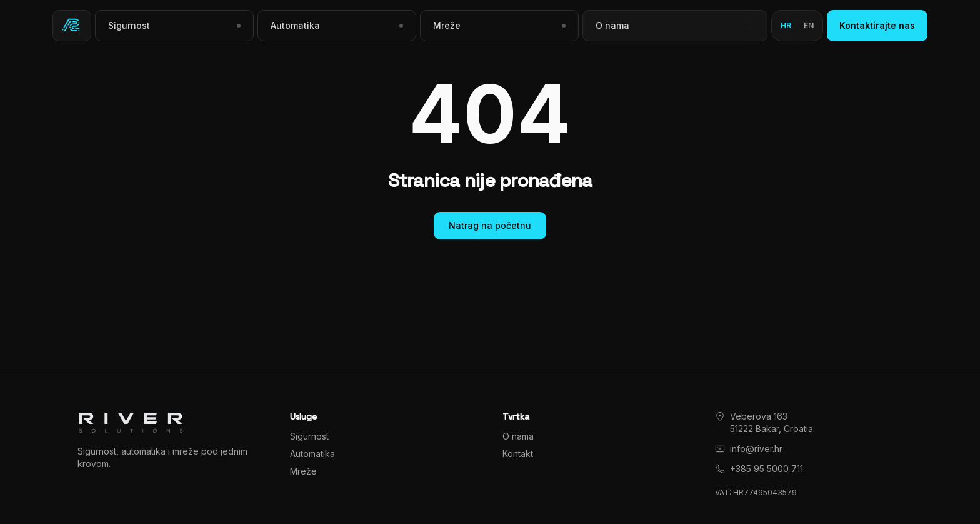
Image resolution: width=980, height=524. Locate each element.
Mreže (303, 471)
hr (786, 25)
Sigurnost (309, 436)
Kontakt (518, 454)
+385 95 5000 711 (767, 469)
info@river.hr (756, 449)
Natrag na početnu (490, 225)
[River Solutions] (72, 26)
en (809, 25)
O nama (612, 25)
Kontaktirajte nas (877, 25)
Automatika (312, 454)
